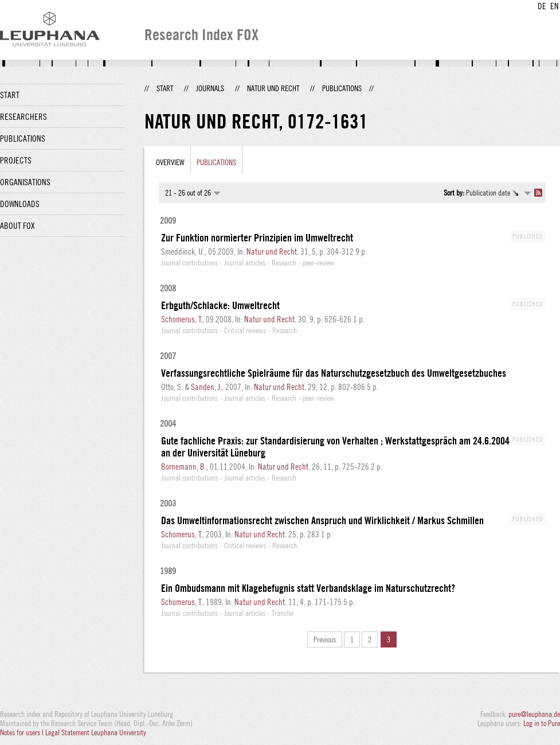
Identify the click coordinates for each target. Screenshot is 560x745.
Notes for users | (23, 732)
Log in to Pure (542, 723)
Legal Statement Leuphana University (96, 732)
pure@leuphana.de (534, 714)
